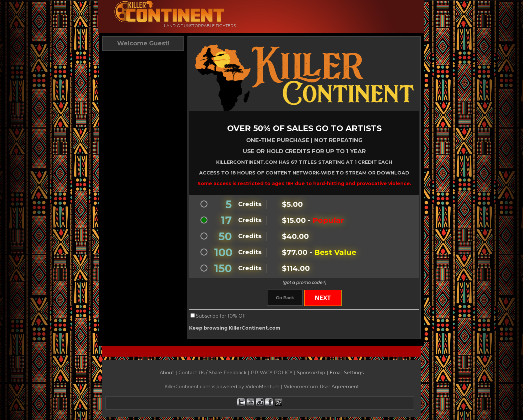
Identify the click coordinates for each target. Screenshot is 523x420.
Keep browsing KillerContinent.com (235, 328)
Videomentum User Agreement (321, 387)
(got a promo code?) (304, 282)
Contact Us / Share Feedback (212, 373)
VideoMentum (263, 387)
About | (169, 373)
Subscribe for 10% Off (221, 316)
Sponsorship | (313, 373)
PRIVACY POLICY (272, 373)
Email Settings (347, 373)
